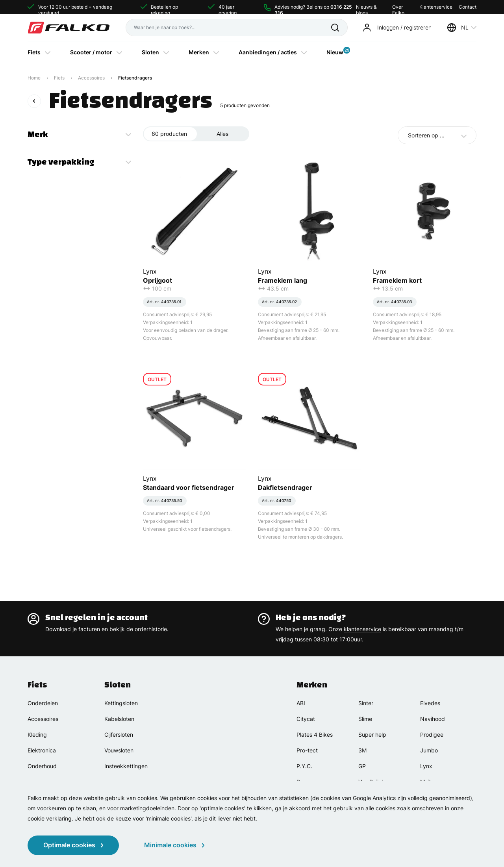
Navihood (433, 719)
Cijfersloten (119, 735)
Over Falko (398, 7)
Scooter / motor (91, 52)
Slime (365, 719)
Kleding (37, 735)
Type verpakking (61, 162)
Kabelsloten (119, 719)
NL (465, 27)
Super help (372, 735)
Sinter (366, 703)
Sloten (150, 52)
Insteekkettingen (126, 766)
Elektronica (42, 750)
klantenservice (362, 629)
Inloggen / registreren (404, 27)
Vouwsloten (119, 750)
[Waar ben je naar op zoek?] (228, 28)
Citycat (306, 719)
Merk (38, 134)
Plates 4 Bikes (315, 735)
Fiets (34, 52)
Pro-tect (307, 750)
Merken (199, 52)
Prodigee (432, 735)
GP (362, 766)
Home (34, 78)
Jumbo (429, 750)
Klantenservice (436, 7)
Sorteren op (426, 135)
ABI (301, 703)
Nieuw (335, 51)
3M (362, 750)
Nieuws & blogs (366, 7)
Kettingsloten (121, 703)
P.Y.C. (304, 766)
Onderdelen (43, 703)
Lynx (426, 766)
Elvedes (430, 703)
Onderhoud (42, 766)
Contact (468, 7)
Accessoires (91, 78)
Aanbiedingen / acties (268, 52)
